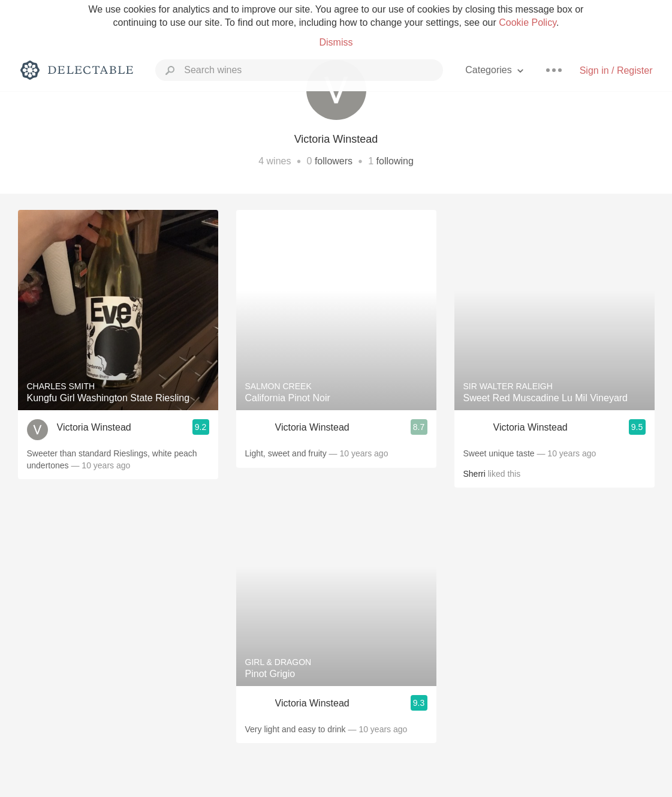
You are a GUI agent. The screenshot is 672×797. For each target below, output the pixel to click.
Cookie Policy (528, 22)
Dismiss (336, 42)
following (395, 161)
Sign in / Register (616, 70)
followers (334, 161)
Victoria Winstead (94, 427)
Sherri (474, 474)
